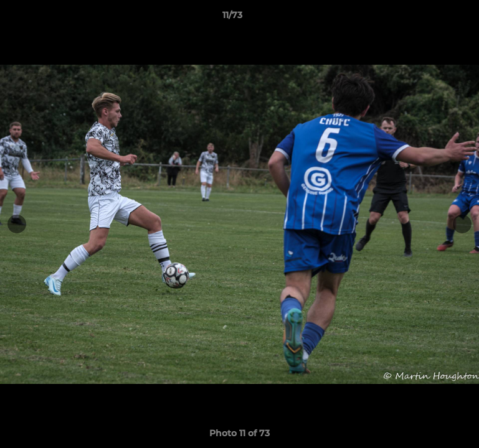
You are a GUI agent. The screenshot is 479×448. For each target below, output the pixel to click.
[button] (427, 18)
